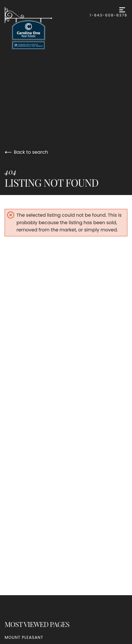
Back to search (26, 152)
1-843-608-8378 (109, 15)
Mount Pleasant (24, 637)
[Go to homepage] (47, 28)
